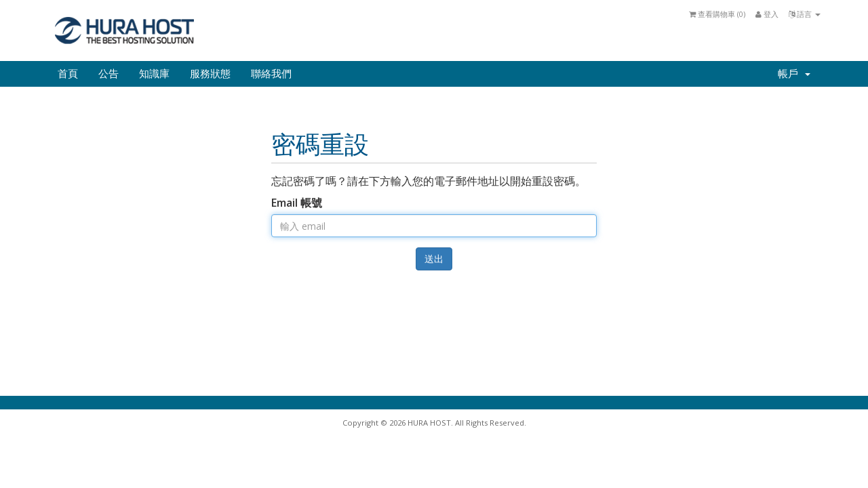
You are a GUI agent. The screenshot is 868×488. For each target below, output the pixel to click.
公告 (108, 74)
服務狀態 (210, 74)
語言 (805, 14)
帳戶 (794, 74)
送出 (434, 259)
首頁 (68, 74)
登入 (767, 14)
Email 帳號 (297, 203)
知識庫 (154, 74)
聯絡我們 (271, 74)
